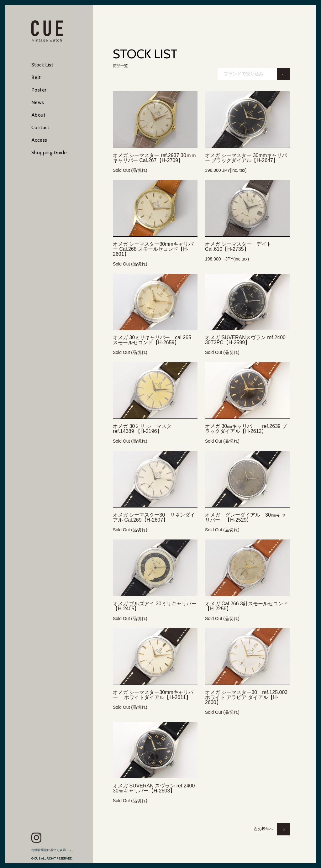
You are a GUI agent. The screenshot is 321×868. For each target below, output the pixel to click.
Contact (40, 127)
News (38, 102)
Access (39, 140)
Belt (36, 77)
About (38, 115)
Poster (39, 90)
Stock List (42, 65)
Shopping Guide (49, 153)
